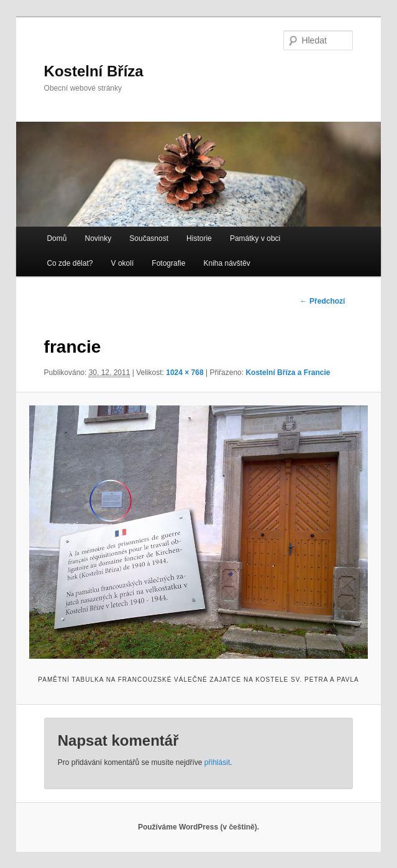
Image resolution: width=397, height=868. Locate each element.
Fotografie (168, 263)
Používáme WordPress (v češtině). (198, 827)
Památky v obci (255, 238)
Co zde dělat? (70, 263)
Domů (57, 238)
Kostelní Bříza (94, 71)
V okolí (123, 263)
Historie (199, 238)
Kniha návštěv (226, 263)
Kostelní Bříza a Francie (288, 373)
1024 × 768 (185, 373)
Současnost (149, 238)
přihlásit (217, 762)
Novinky (98, 238)
